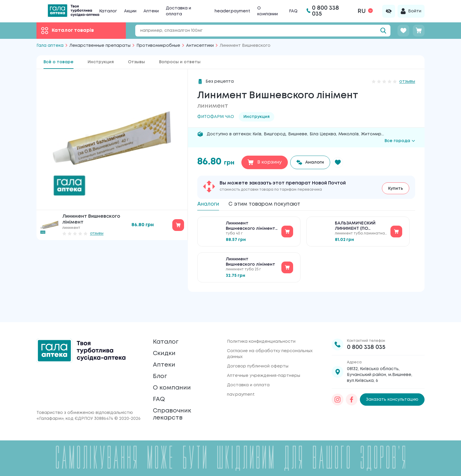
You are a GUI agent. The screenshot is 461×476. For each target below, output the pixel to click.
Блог (161, 366)
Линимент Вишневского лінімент (250, 264)
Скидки (166, 338)
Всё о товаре (59, 62)
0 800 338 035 (366, 328)
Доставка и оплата (248, 366)
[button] (342, 162)
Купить (396, 187)
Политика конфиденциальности (261, 323)
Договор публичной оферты (258, 347)
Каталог (108, 11)
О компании (175, 380)
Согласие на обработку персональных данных (270, 335)
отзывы (97, 233)
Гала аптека (50, 46)
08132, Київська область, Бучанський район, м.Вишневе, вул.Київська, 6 (380, 356)
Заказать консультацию (392, 381)
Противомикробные (158, 46)
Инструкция (101, 62)
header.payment (232, 11)
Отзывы (136, 62)
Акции (130, 11)
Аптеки (151, 11)
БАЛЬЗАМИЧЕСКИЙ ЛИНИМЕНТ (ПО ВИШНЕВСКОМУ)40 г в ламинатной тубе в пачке (358, 228)
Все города (400, 141)
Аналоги (210, 204)
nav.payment (241, 376)
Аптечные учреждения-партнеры (264, 357)
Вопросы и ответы (180, 62)
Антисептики (200, 46)
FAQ (293, 11)
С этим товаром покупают (275, 204)
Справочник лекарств (175, 412)
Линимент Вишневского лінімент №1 (250, 228)
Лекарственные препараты (100, 46)
